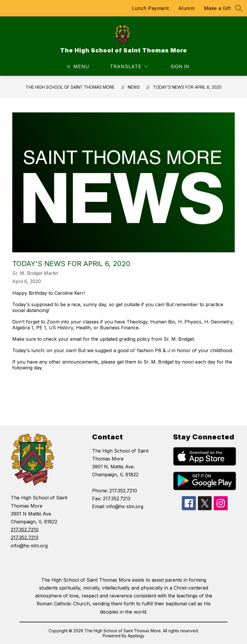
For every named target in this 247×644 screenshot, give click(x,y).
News (134, 87)
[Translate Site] (129, 67)
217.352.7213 (25, 537)
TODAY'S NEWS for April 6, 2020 (187, 87)
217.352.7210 (25, 530)
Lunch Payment (150, 8)
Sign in (176, 66)
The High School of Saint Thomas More (70, 87)
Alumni (186, 8)
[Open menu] (77, 67)
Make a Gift (217, 8)
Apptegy (136, 636)
